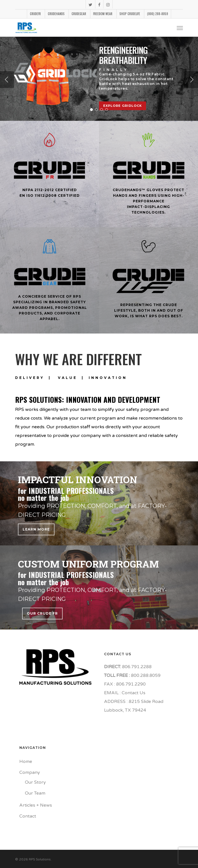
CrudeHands (56, 14)
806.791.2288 (136, 667)
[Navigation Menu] (180, 28)
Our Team (35, 793)
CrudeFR (35, 14)
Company (30, 772)
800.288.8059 (145, 675)
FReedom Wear (103, 14)
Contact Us (134, 693)
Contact (28, 816)
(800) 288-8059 (158, 14)
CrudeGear (79, 14)
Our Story (35, 782)
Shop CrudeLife (130, 14)
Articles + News (36, 805)
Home (26, 761)
